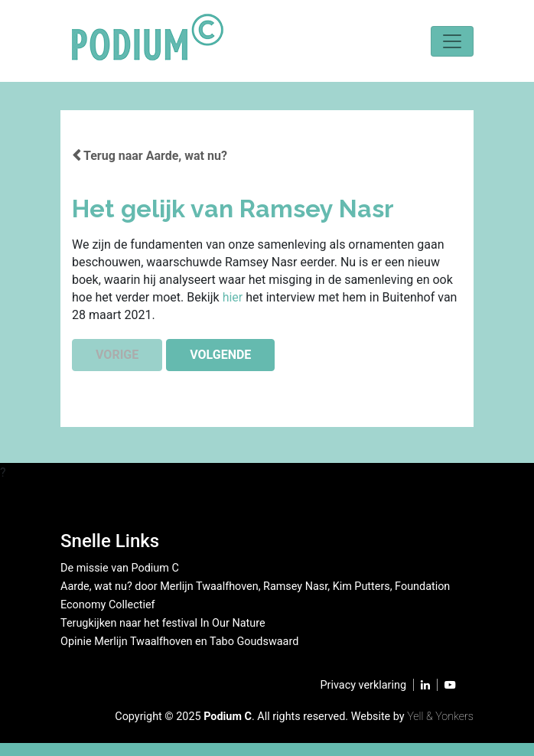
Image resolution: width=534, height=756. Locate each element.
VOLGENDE (220, 355)
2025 (188, 717)
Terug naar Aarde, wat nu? (150, 156)
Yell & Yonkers (440, 717)
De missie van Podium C (120, 568)
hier (234, 297)
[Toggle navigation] (452, 41)
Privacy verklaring (363, 685)
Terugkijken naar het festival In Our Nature (163, 623)
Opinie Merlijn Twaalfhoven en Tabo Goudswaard (179, 642)
